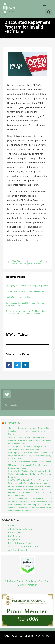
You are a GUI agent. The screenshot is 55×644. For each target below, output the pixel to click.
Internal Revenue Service (20, 543)
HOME (6, 636)
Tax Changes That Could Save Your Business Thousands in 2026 (25, 304)
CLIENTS (29, 636)
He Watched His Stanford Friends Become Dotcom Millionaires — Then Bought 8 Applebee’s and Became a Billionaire (30, 465)
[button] (45, 6)
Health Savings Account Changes (20, 297)
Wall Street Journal (17, 550)
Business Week (15, 532)
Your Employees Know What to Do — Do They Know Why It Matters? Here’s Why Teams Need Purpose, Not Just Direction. (30, 456)
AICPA (11, 525)
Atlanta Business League (20, 529)
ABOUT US (17, 636)
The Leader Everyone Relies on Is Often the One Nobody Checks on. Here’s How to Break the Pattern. (29, 431)
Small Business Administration (23, 546)
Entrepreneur (13, 423)
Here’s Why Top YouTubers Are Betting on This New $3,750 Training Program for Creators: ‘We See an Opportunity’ (30, 474)
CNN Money (14, 536)
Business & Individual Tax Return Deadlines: (25, 291)
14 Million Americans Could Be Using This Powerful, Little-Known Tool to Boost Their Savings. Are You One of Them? (30, 440)
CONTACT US (42, 636)
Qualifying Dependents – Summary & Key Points (27, 285)
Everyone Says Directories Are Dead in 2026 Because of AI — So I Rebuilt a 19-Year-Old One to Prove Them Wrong (30, 492)
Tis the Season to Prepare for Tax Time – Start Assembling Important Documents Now (26, 312)
